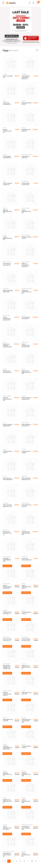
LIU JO (5, 235)
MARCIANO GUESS (27, 155)
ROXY (5, 181)
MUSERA (24, 74)
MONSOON (6, 637)
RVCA (5, 101)
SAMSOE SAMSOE (27, 289)
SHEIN (5, 128)
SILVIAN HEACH (7, 691)
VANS (23, 610)
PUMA (23, 584)
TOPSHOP (25, 557)
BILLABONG (25, 181)
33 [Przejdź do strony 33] (32, 861)
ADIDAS (5, 610)
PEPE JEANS (6, 315)
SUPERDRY (6, 289)
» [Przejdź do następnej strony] (36, 861)
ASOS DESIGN (7, 557)
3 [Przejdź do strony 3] (17, 861)
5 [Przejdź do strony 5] (24, 861)
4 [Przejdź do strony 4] (20, 861)
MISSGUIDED (25, 503)
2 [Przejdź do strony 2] (13, 861)
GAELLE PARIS (26, 208)
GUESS (5, 74)
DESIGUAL (25, 476)
